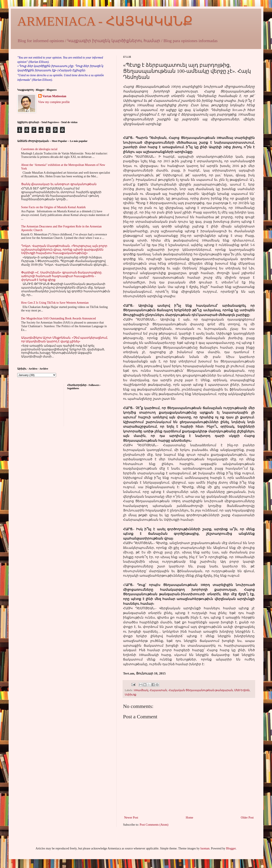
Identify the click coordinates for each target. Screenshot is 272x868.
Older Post (247, 818)
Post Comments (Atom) (154, 825)
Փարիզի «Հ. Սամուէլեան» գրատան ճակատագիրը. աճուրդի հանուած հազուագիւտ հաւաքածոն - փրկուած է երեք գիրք (62, 276)
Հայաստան (158, 690)
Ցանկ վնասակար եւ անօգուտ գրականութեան (59, 184)
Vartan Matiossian (54, 96)
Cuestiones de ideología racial (39, 149)
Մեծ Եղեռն (242, 690)
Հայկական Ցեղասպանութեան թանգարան (201, 690)
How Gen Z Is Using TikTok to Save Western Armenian (55, 303)
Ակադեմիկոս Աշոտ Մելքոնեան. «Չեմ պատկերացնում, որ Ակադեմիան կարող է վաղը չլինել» (65, 340)
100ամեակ (141, 690)
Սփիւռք (130, 695)
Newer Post (131, 818)
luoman (205, 848)
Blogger (231, 848)
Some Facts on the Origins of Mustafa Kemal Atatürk (53, 207)
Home (190, 818)
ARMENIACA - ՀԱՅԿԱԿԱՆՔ (105, 21)
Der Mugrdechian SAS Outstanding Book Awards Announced (59, 318)
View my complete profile (54, 102)
